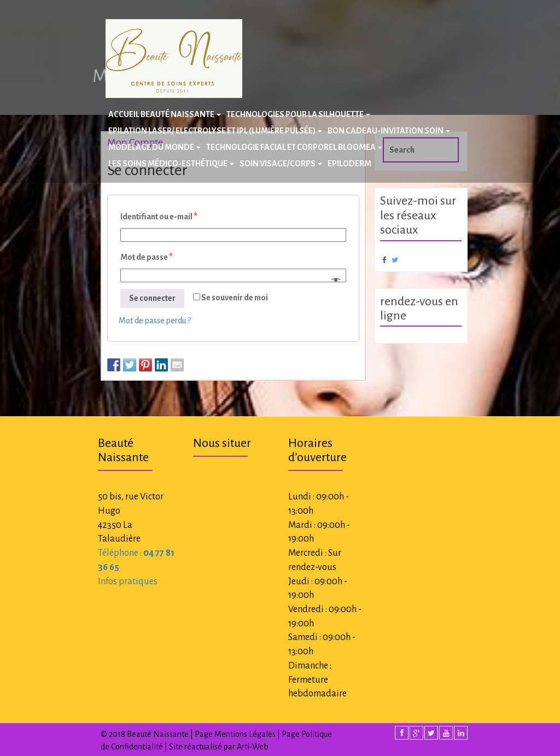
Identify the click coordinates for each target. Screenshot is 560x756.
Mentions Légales (245, 734)
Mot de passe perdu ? (155, 321)
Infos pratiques (128, 581)
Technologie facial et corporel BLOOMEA (294, 147)
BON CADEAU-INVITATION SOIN (389, 131)
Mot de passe (147, 257)
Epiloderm (349, 164)
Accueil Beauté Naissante (165, 114)
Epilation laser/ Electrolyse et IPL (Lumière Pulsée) (215, 131)
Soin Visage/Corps (281, 164)
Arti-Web (253, 747)
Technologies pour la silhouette (298, 114)
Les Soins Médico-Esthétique (171, 164)
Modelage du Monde (154, 147)
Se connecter (152, 298)
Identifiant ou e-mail (159, 217)
